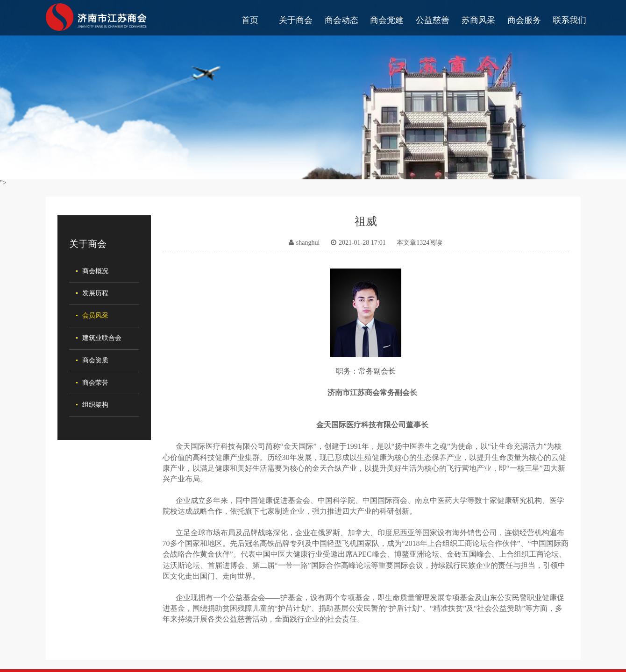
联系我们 (569, 20)
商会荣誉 (95, 383)
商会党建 (387, 20)
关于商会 (296, 20)
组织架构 (95, 405)
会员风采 (95, 315)
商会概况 (95, 271)
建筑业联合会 (102, 338)
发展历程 (95, 293)
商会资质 (95, 360)
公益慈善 (433, 20)
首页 (250, 20)
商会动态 (341, 20)
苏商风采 (478, 20)
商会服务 (524, 20)
